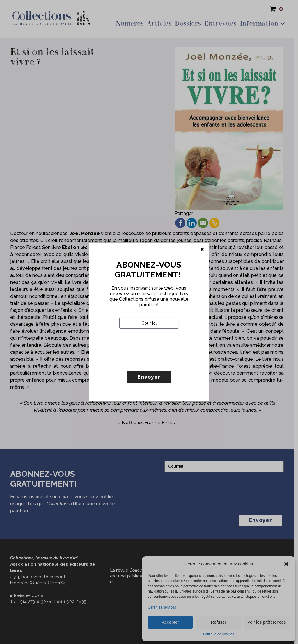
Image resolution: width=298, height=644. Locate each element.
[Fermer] (202, 250)
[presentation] (164, 362)
